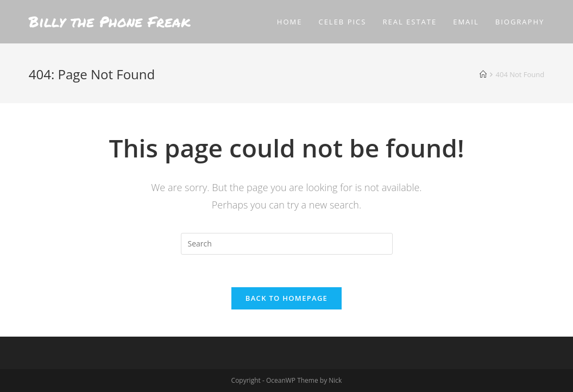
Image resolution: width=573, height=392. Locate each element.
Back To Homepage (286, 298)
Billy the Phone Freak (109, 21)
